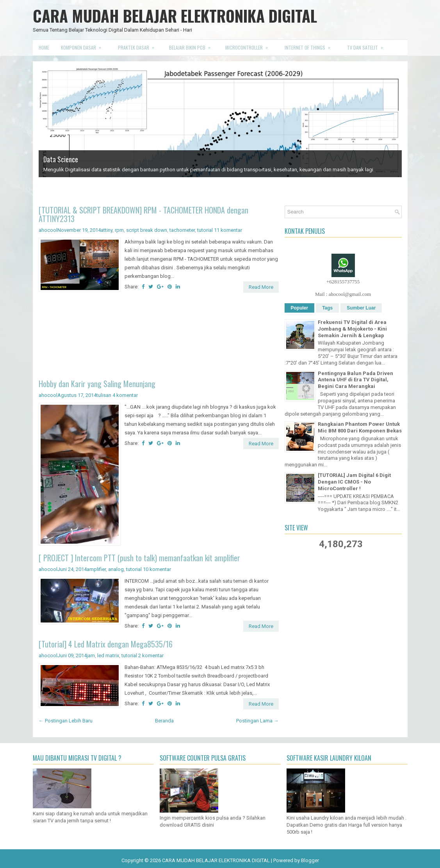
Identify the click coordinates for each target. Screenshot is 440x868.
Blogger (310, 860)
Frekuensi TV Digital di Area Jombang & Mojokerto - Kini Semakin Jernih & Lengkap (352, 329)
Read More (261, 287)
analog (116, 569)
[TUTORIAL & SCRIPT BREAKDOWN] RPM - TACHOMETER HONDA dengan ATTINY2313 (143, 214)
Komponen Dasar (84, 45)
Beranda (164, 721)
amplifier (96, 569)
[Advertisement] (159, 337)
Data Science (61, 159)
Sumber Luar (361, 308)
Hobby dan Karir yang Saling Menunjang (97, 384)
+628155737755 (343, 282)
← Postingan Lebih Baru (66, 721)
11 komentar (228, 230)
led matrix (108, 655)
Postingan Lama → (257, 721)
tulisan (104, 395)
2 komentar (151, 655)
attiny (107, 230)
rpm (119, 230)
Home (44, 47)
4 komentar (125, 395)
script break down (147, 230)
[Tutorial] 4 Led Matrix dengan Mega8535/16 (106, 644)
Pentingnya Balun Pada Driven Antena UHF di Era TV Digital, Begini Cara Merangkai (355, 380)
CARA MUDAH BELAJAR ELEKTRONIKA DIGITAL (175, 16)
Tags (327, 308)
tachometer (182, 230)
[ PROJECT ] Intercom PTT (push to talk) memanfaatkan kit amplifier (139, 558)
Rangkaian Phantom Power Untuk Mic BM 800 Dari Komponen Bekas (360, 427)
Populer (300, 308)
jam (91, 655)
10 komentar (157, 569)
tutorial (205, 230)
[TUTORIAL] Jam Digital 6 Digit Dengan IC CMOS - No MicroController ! (354, 482)
